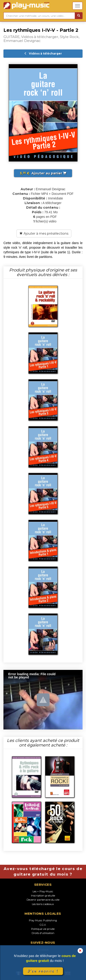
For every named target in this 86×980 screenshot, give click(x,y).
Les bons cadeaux (43, 904)
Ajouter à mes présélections (44, 233)
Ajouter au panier (43, 173)
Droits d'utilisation (43, 933)
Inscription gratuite (43, 896)
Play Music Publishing (43, 920)
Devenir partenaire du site (43, 900)
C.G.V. (43, 925)
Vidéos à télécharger (43, 53)
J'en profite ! (43, 971)
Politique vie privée (43, 929)
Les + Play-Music (43, 891)
